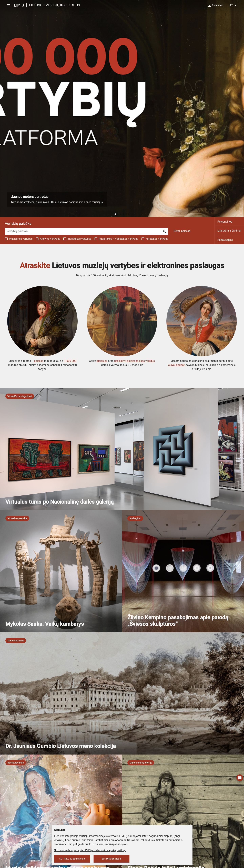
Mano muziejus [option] (16, 641)
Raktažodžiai (225, 240)
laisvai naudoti (176, 365)
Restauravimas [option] (16, 763)
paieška (39, 361)
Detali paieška (182, 231)
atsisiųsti (102, 361)
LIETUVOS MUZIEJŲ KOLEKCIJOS (55, 5)
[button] (115, 214)
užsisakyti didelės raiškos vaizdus (134, 361)
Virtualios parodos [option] (17, 518)
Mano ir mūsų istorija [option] (141, 763)
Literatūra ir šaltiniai (229, 231)
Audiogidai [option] (135, 518)
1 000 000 (70, 361)
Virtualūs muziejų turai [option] (20, 396)
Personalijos (225, 222)
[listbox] (20, 396)
